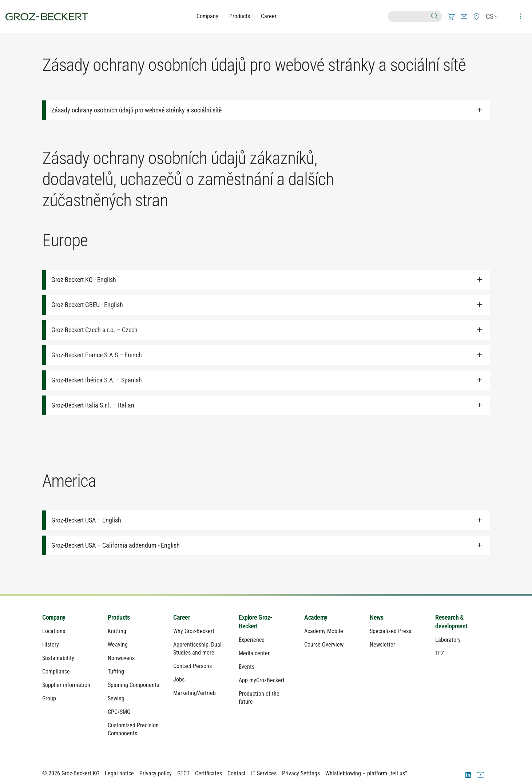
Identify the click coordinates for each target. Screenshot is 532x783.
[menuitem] (451, 16)
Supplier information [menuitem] (66, 685)
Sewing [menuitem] (116, 698)
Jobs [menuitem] (179, 679)
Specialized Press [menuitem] (390, 631)
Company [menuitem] (54, 617)
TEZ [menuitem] (440, 653)
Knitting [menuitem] (117, 631)
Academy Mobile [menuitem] (324, 631)
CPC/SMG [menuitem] (119, 712)
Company (207, 16)
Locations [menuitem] (54, 631)
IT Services (264, 773)
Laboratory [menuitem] (448, 640)
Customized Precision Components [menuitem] (133, 729)
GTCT (183, 773)
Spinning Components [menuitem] (133, 685)
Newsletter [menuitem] (382, 645)
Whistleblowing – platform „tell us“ (366, 773)
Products (240, 16)
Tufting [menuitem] (116, 671)
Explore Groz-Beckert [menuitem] (255, 622)
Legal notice (119, 773)
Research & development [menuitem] (451, 622)
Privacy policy (156, 773)
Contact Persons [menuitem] (192, 666)
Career (269, 16)
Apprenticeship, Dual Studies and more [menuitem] (197, 649)
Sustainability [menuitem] (58, 658)
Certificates (209, 773)
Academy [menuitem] (316, 617)
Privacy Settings (301, 773)
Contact (237, 773)
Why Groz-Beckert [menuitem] (194, 631)
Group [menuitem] (49, 698)
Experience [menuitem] (252, 640)
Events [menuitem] (247, 667)
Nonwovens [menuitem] (121, 658)
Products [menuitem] (119, 617)
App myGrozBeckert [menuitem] (262, 680)
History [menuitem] (51, 645)
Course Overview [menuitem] (324, 645)
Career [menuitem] (182, 617)
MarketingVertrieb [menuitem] (194, 693)
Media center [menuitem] (254, 653)
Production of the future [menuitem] (259, 698)
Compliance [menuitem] (56, 671)
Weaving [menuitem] (118, 645)
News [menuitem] (376, 617)
